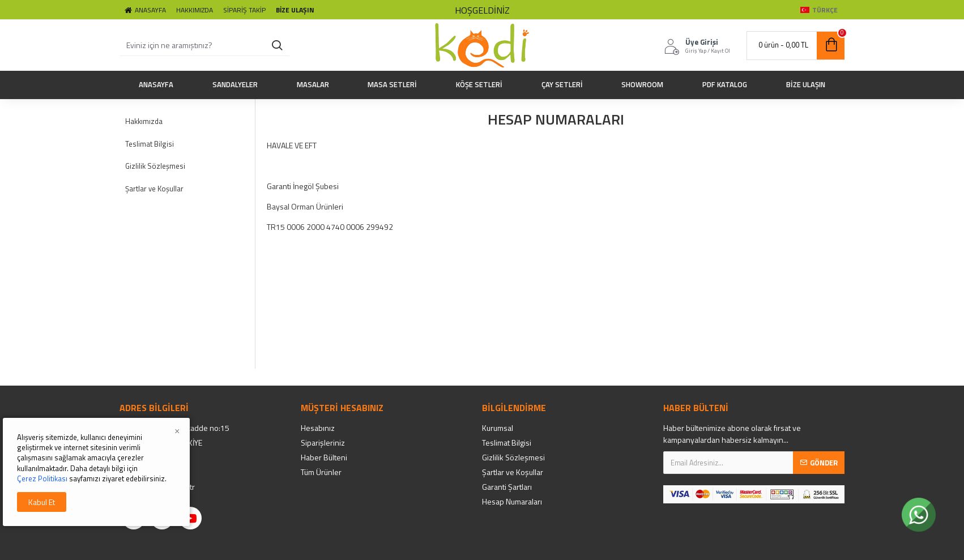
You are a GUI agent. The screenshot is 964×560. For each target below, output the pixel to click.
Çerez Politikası (42, 478)
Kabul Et (42, 502)
